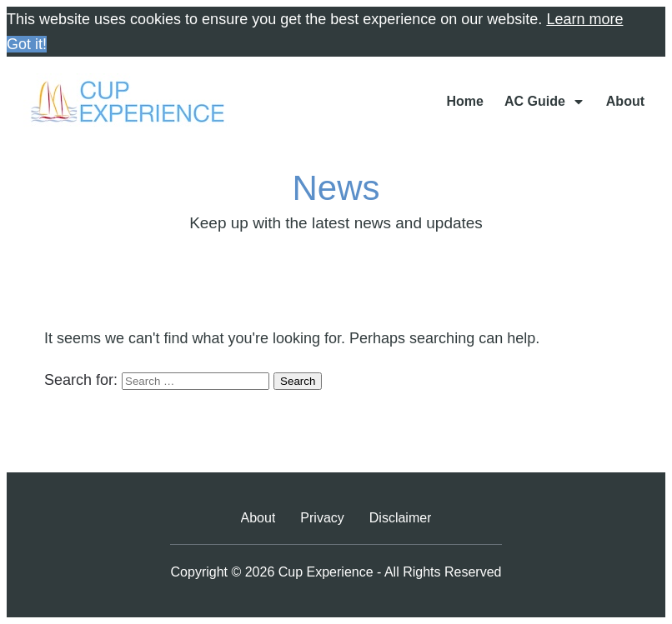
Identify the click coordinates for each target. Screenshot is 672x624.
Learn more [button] (584, 19)
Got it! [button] (27, 44)
